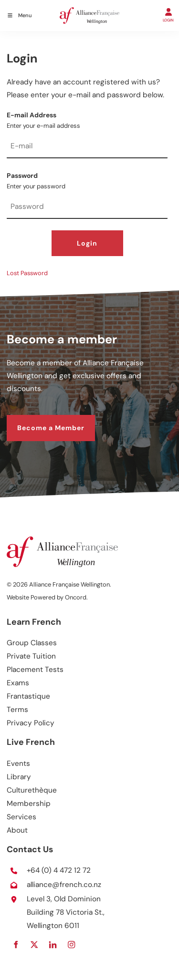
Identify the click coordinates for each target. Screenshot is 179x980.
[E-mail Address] (87, 147)
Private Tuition (31, 656)
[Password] (87, 207)
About (17, 830)
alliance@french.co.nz (64, 885)
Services (21, 817)
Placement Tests (35, 670)
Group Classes (32, 643)
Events (18, 763)
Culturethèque (32, 790)
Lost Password (27, 273)
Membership (29, 804)
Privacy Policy (31, 723)
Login (87, 243)
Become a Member (40, 421)
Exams (18, 683)
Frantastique (28, 696)
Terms (17, 710)
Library (19, 777)
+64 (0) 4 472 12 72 (59, 870)
